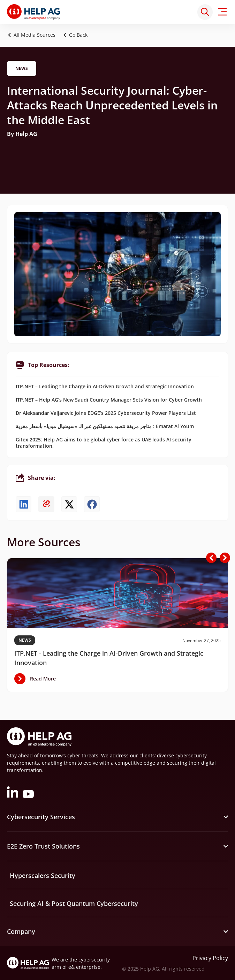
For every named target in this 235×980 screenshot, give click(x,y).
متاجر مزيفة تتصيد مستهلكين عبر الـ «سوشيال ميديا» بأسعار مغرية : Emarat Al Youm (105, 426)
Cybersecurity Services (41, 817)
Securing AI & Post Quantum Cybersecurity (74, 903)
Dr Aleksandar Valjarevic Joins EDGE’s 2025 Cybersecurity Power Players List (106, 413)
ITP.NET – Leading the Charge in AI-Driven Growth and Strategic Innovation (105, 386)
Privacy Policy (210, 958)
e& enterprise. (85, 967)
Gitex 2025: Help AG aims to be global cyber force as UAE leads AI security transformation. (104, 443)
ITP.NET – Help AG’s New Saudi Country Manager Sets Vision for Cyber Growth (109, 400)
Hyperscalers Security (43, 875)
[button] (77, 35)
